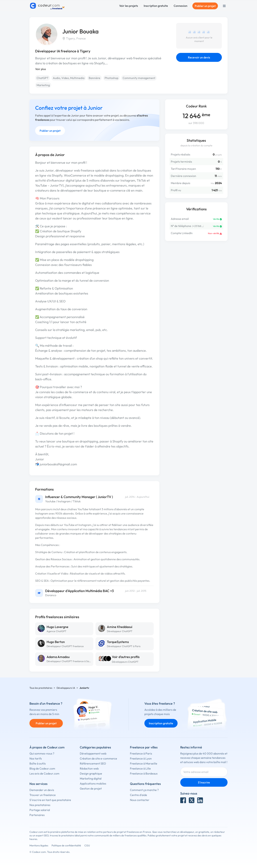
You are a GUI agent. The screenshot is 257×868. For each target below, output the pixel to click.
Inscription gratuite (156, 6)
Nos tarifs (36, 758)
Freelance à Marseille (144, 763)
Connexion (181, 6)
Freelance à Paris (141, 753)
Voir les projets (129, 6)
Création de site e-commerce (98, 758)
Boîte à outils (38, 763)
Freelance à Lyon (141, 758)
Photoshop (111, 78)
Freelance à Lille (140, 768)
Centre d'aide (138, 795)
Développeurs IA (66, 688)
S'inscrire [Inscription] (204, 782)
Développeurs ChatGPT (125, 662)
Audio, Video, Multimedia (69, 78)
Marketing (43, 85)
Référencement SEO (93, 763)
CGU (87, 845)
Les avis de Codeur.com (44, 773)
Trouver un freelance (43, 795)
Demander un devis (42, 790)
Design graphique (91, 773)
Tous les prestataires (41, 688)
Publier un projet (205, 6)
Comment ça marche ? (144, 790)
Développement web (93, 753)
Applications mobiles (93, 783)
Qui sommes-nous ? (42, 753)
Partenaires (37, 815)
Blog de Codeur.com (42, 768)
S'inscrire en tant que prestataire (50, 800)
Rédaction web (89, 768)
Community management (139, 78)
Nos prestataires (40, 805)
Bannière (95, 78)
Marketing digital (91, 778)
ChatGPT (43, 78)
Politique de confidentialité (66, 845)
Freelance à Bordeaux (144, 773)
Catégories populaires (95, 747)
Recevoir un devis (199, 57)
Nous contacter (140, 800)
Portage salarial (40, 810)
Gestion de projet (91, 788)
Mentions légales (39, 845)
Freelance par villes (144, 747)
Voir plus (41, 69)
